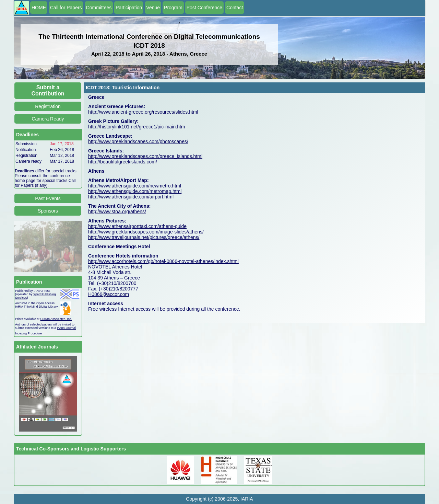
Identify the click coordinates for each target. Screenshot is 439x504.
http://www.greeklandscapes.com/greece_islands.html (145, 156)
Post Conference (204, 8)
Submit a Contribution (48, 90)
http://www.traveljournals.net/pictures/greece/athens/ (144, 237)
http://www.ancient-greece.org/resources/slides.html (143, 112)
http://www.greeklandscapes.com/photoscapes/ (138, 141)
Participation (129, 8)
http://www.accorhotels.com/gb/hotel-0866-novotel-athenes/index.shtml (163, 261)
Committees (99, 8)
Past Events (48, 198)
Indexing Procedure (28, 333)
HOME (39, 8)
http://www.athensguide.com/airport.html (131, 197)
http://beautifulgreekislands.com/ (123, 162)
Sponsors (48, 211)
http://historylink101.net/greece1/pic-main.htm (137, 127)
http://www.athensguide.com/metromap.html (135, 191)
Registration (48, 106)
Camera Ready (48, 119)
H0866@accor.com (109, 294)
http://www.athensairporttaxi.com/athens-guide (137, 226)
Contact (235, 8)
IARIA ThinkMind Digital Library (36, 307)
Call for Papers (66, 8)
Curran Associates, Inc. (56, 319)
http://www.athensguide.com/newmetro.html (135, 186)
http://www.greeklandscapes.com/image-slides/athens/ (146, 232)
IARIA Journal (66, 328)
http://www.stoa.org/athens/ (117, 211)
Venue (153, 8)
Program (173, 8)
